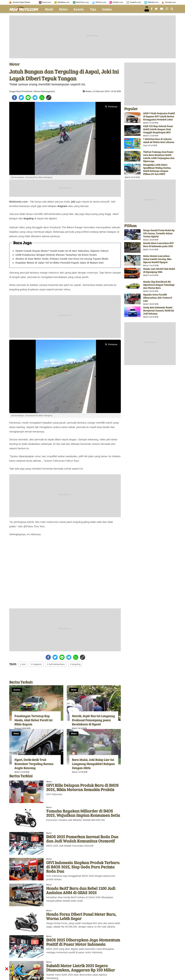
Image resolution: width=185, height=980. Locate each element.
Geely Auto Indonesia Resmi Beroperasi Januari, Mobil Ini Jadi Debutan (158, 310)
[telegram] (35, 98)
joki (73, 202)
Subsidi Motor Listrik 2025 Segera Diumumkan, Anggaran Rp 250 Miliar (81, 968)
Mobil (49, 9)
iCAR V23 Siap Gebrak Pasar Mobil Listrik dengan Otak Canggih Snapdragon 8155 (158, 129)
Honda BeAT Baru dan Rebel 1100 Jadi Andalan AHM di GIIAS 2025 (81, 890)
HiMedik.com (153, 2)
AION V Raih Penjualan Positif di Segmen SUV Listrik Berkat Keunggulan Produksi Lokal (159, 116)
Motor (63, 9)
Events (79, 9)
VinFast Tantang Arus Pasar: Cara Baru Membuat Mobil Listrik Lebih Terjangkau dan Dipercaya (159, 156)
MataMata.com (64, 2)
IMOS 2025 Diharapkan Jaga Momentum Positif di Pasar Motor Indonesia (83, 942)
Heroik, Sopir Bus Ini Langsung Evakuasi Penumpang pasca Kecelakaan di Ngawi (93, 720)
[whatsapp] (42, 98)
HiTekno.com (101, 2)
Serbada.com (170, 2)
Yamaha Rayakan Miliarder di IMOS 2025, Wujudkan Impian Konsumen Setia (83, 813)
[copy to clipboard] (49, 98)
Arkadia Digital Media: (21, 2)
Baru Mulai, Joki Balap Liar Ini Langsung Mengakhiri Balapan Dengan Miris (93, 764)
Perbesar (111, 107)
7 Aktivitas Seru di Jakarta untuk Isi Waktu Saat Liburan (159, 141)
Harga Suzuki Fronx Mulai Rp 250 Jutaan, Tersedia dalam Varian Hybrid (159, 233)
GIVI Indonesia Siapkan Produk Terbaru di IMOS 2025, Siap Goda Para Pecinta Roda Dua (83, 867)
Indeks (107, 9)
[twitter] (21, 98)
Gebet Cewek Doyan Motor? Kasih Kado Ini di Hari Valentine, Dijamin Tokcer (62, 251)
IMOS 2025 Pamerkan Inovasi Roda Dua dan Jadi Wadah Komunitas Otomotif (82, 839)
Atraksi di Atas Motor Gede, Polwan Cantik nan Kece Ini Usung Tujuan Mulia (62, 259)
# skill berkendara (56, 664)
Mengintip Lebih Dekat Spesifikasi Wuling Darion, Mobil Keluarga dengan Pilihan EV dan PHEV (157, 169)
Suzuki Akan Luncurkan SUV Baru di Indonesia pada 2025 (158, 245)
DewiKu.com (118, 2)
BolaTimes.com (83, 2)
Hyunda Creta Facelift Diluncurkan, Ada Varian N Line (158, 298)
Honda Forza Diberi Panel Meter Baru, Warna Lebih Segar (81, 916)
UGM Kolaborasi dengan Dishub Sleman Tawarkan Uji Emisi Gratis (56, 255)
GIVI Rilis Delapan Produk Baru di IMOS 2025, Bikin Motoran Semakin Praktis (82, 787)
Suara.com (47, 2)
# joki (23, 664)
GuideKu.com (135, 2)
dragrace (62, 206)
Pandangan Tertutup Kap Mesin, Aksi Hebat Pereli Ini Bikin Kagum (33, 720)
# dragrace (36, 664)
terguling (28, 218)
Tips (93, 9)
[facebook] (14, 98)
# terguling (75, 664)
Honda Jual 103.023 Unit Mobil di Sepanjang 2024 (159, 270)
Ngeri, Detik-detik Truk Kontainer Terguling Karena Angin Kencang (34, 764)
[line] (28, 98)
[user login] (147, 9)
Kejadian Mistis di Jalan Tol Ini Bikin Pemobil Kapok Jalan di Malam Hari (60, 263)
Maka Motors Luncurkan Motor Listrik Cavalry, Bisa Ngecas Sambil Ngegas (157, 259)
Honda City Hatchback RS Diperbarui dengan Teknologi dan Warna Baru (159, 285)
